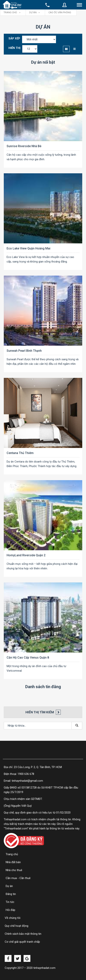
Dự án (33, 12)
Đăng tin (11, 894)
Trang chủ (12, 854)
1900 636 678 (26, 774)
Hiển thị (14, 48)
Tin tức (10, 902)
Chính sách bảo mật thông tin (23, 934)
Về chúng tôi (13, 918)
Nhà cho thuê (14, 870)
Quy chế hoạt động (17, 926)
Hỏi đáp (10, 910)
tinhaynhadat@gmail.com (27, 781)
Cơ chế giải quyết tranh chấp (22, 942)
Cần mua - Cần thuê (18, 878)
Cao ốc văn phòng (60, 12)
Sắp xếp (14, 38)
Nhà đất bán (13, 862)
